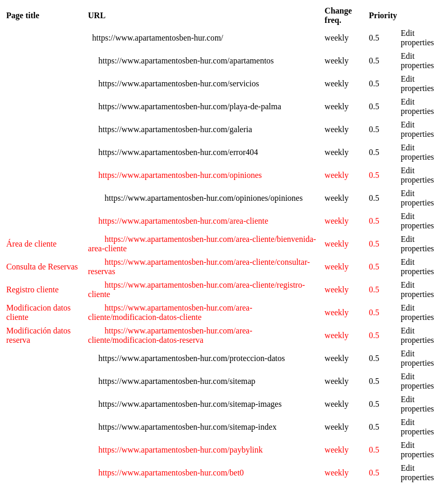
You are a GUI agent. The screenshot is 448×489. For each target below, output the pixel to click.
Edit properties (417, 38)
